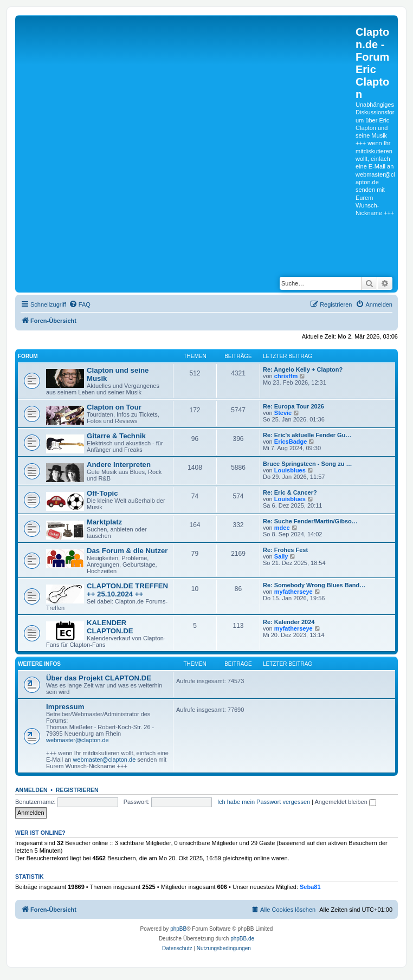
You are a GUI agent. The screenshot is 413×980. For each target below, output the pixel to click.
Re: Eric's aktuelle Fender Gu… (307, 435)
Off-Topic (102, 493)
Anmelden (31, 790)
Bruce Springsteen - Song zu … (307, 464)
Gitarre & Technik (116, 436)
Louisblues (290, 470)
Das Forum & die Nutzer (127, 551)
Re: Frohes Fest (285, 550)
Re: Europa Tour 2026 (293, 406)
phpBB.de (242, 939)
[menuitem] (80, 304)
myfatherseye (293, 592)
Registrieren (77, 790)
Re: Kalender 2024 (289, 622)
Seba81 (310, 887)
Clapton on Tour (114, 407)
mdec (282, 528)
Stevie (283, 413)
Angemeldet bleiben (346, 802)
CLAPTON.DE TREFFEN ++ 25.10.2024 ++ (127, 590)
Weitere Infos (39, 664)
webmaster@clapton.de (78, 740)
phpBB (178, 929)
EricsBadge (291, 442)
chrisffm (286, 376)
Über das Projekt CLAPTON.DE (99, 678)
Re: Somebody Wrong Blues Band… (314, 585)
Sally (281, 556)
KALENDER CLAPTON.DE (110, 627)
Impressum (65, 707)
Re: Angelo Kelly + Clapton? (303, 369)
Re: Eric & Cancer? (290, 492)
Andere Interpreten (119, 465)
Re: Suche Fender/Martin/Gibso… (310, 521)
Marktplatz (104, 522)
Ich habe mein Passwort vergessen (264, 802)
